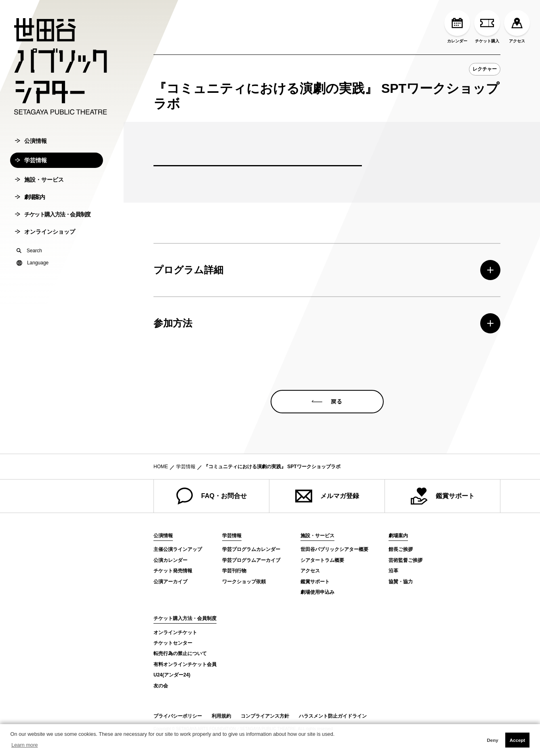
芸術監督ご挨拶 (406, 560)
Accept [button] (517, 740)
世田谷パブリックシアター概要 (334, 549)
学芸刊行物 (234, 571)
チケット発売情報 (173, 571)
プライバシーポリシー (178, 716)
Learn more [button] (24, 745)
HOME (161, 467)
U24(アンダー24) (172, 675)
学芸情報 (31, 160)
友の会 (161, 686)
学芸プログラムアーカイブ (251, 560)
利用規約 (221, 716)
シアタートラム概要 (322, 560)
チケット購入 (487, 27)
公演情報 (31, 141)
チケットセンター (173, 643)
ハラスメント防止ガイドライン (333, 716)
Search (29, 251)
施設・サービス (39, 180)
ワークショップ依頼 (244, 582)
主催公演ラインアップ (178, 549)
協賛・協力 (401, 582)
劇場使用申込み (317, 592)
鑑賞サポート (443, 496)
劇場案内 (30, 197)
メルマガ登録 (327, 496)
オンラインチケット (175, 632)
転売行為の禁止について (180, 653)
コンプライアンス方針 (265, 716)
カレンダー (457, 27)
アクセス (517, 27)
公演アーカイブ (170, 582)
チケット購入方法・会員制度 (53, 214)
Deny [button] (492, 740)
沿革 (393, 571)
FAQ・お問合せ (211, 496)
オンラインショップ (45, 232)
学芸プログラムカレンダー (251, 549)
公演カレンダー (170, 560)
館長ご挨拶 (401, 549)
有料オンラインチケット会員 (185, 664)
